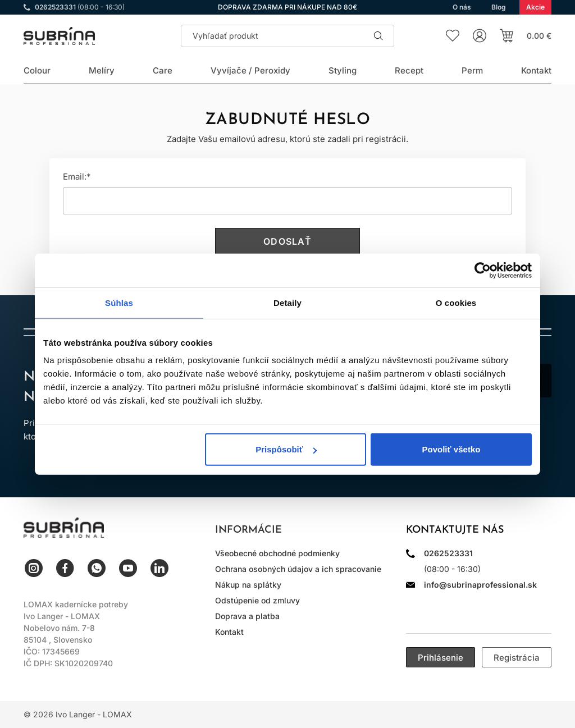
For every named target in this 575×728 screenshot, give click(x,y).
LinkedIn (159, 568)
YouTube (128, 568)
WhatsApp (97, 568)
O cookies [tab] (456, 302)
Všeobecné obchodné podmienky (277, 553)
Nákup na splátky (248, 585)
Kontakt (229, 632)
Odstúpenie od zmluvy (257, 600)
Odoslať (287, 241)
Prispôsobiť (286, 449)
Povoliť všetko (451, 449)
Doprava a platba (247, 616)
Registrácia (517, 658)
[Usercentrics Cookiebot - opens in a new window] (483, 270)
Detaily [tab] (287, 302)
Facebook (65, 568)
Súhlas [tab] (119, 302)
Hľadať (378, 36)
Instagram (34, 568)
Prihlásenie (441, 658)
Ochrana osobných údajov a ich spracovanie (298, 569)
